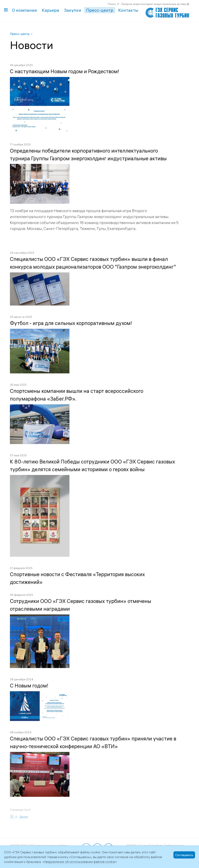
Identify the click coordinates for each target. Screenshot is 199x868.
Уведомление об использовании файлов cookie (80, 862)
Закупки (73, 10)
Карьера (50, 10)
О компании (24, 10)
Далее (24, 817)
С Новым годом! (29, 686)
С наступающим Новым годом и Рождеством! (64, 71)
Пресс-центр (100, 10)
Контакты (128, 10)
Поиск (112, 4)
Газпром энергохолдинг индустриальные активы (154, 4)
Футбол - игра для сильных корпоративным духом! (71, 323)
